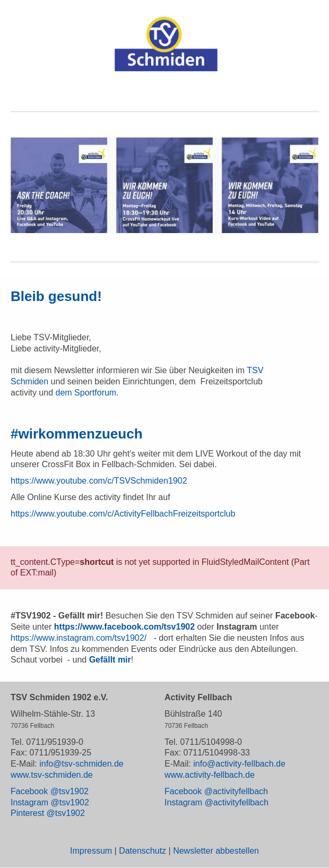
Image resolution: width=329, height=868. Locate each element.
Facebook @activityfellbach (216, 791)
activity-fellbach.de (220, 775)
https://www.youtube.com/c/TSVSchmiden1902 (99, 481)
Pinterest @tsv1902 (48, 813)
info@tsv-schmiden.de (81, 764)
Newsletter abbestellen (216, 851)
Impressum (91, 851)
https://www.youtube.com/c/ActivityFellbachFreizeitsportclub (123, 514)
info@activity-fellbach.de (239, 764)
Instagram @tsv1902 (50, 802)
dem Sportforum (86, 393)
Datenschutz (142, 851)
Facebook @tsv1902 (50, 791)
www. (175, 775)
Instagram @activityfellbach (217, 802)
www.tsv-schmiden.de (52, 775)
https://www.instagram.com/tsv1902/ (79, 638)
